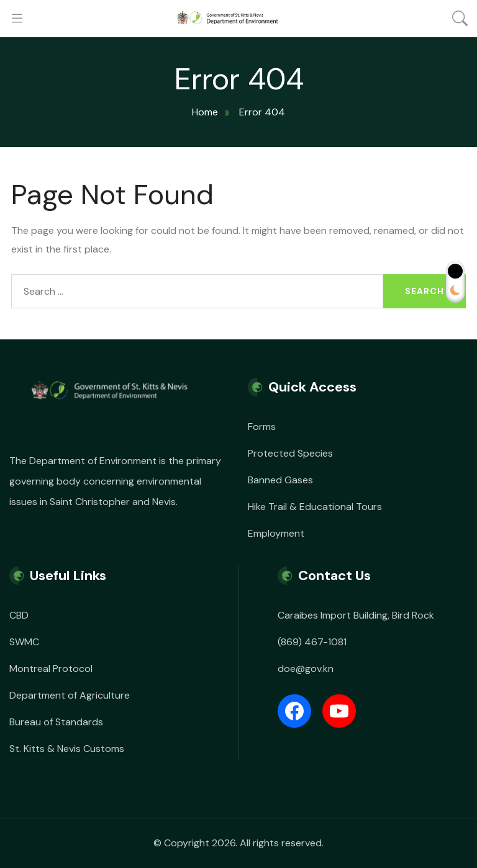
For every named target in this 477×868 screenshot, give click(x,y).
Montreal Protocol (51, 669)
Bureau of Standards (56, 722)
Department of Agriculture (70, 695)
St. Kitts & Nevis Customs (67, 749)
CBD (19, 615)
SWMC (24, 642)
